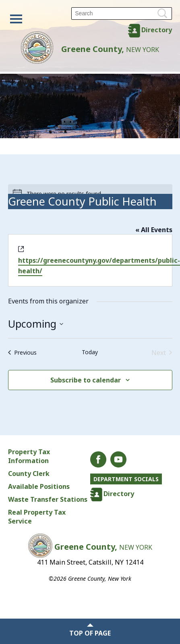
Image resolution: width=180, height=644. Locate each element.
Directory (157, 30)
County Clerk (29, 474)
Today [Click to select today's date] (90, 352)
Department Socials (126, 479)
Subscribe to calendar (86, 380)
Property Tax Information (29, 456)
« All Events (154, 230)
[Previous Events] (22, 353)
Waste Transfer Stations (48, 499)
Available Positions (39, 486)
